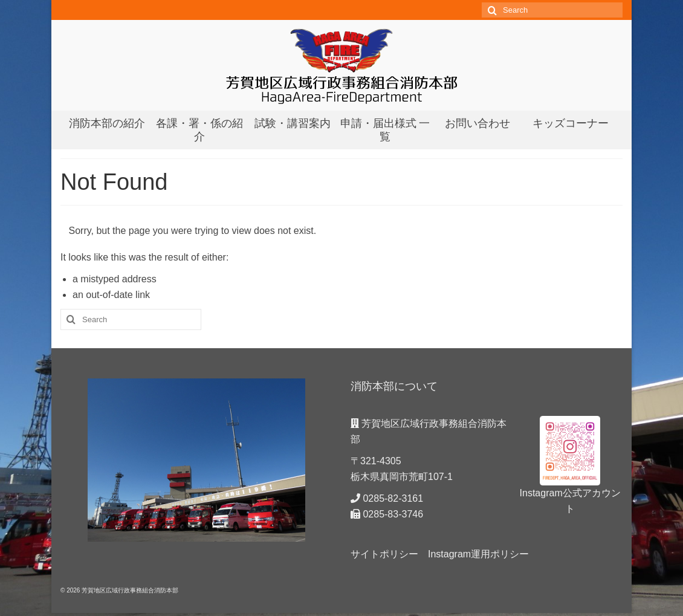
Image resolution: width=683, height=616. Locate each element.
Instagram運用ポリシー (478, 554)
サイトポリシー (384, 554)
